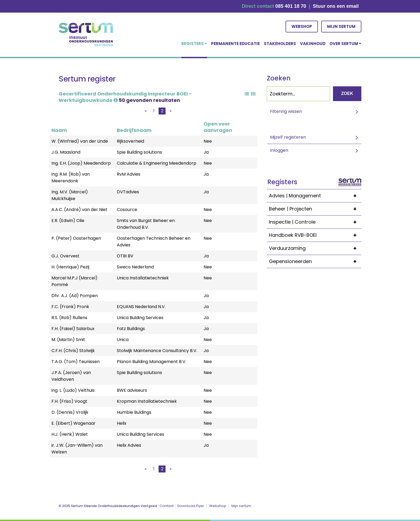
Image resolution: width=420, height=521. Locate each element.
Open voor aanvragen (218, 127)
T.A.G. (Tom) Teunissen (76, 362)
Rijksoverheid (130, 141)
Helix (122, 423)
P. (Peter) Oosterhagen (76, 238)
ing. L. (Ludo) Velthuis (73, 390)
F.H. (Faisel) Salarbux (73, 329)
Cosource (127, 210)
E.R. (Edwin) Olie (68, 221)
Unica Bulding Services (140, 318)
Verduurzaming (315, 248)
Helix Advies (129, 445)
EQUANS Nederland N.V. (141, 307)
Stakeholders (280, 44)
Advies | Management (315, 196)
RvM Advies (129, 174)
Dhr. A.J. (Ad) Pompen (75, 296)
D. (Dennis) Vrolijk (70, 412)
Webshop (302, 26)
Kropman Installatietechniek (147, 401)
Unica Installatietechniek (143, 278)
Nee (208, 141)
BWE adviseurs (132, 390)
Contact (167, 506)
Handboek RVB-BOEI (315, 235)
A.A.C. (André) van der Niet (79, 210)
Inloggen (279, 150)
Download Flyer (191, 506)
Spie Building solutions (139, 152)
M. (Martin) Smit (68, 340)
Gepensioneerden (315, 261)
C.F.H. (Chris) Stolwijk (73, 351)
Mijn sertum (341, 26)
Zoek (347, 93)
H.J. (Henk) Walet (70, 434)
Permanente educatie (235, 44)
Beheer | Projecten (315, 209)
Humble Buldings (134, 412)
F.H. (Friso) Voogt (69, 401)
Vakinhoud (313, 44)
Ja (206, 152)
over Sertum (345, 44)
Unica (123, 340)
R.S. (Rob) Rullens (69, 318)
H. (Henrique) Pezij (70, 267)
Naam (59, 130)
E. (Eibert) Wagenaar (74, 423)
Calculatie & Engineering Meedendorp (157, 163)
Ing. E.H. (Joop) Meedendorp (81, 163)
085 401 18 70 (291, 6)
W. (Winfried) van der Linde (80, 141)
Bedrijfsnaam (134, 130)
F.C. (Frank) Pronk (70, 307)
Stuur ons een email (336, 6)
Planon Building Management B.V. (151, 362)
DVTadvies (128, 192)
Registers (194, 44)
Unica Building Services (140, 434)
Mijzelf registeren (288, 137)
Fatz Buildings (131, 329)
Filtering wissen (286, 111)
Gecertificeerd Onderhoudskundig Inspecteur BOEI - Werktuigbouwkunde (125, 97)
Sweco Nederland (135, 267)
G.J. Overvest (65, 256)
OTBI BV (125, 256)
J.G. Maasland (66, 152)
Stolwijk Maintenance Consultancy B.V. (157, 351)
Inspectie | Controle (315, 222)
